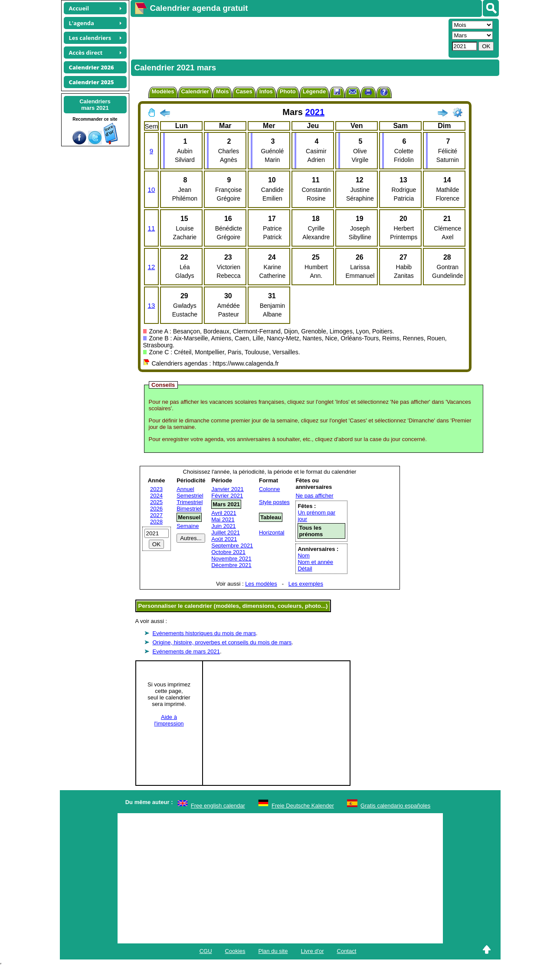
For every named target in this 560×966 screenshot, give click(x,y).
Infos (266, 91)
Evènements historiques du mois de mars (204, 633)
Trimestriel (190, 502)
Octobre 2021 (228, 552)
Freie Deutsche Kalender (303, 806)
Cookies (235, 951)
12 (152, 267)
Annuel (185, 489)
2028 (156, 522)
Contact (347, 951)
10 (152, 190)
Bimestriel (189, 509)
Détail (305, 569)
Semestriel (190, 496)
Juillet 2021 (226, 532)
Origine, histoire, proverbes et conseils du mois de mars (222, 642)
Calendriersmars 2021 (95, 105)
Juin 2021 (223, 526)
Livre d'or (312, 951)
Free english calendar (218, 806)
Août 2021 (224, 539)
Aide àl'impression (169, 720)
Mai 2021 (223, 519)
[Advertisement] (288, 37)
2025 (156, 502)
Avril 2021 (224, 513)
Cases (244, 91)
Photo (288, 91)
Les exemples (306, 584)
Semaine (188, 526)
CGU (206, 951)
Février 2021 (227, 496)
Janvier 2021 (227, 489)
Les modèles (261, 584)
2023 (156, 489)
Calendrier (195, 91)
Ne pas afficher (314, 496)
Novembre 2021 (231, 559)
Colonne (269, 489)
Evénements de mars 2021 (186, 651)
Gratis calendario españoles (395, 806)
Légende (314, 91)
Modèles (163, 91)
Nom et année (315, 562)
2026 (156, 509)
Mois (223, 91)
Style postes (274, 502)
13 (152, 305)
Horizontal (272, 532)
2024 (156, 496)
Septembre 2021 (232, 546)
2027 (156, 515)
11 (152, 228)
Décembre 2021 (231, 565)
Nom (303, 556)
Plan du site (273, 951)
